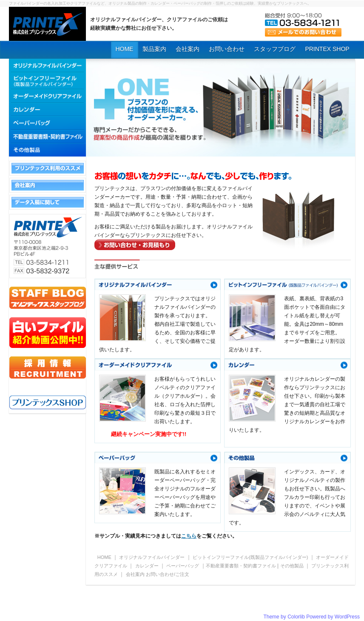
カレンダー (147, 566)
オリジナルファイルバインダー (152, 557)
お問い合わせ (227, 49)
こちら (189, 536)
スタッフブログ (275, 49)
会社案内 (188, 49)
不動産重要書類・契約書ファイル (241, 566)
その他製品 (292, 566)
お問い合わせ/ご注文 (168, 574)
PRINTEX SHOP (327, 49)
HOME (124, 49)
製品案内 (154, 49)
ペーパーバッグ (183, 566)
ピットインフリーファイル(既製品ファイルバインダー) (251, 557)
